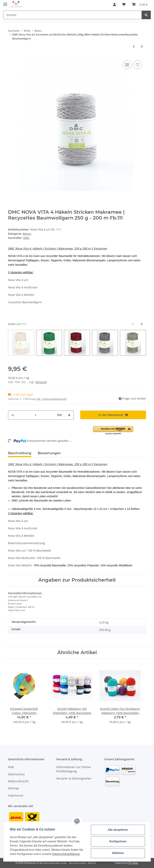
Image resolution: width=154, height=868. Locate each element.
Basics (27, 234)
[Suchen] (72, 15)
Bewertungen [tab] (49, 453)
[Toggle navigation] (5, 3)
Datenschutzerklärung (66, 854)
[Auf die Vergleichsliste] (127, 65)
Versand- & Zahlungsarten (74, 778)
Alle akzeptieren (118, 830)
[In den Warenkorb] (113, 415)
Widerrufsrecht (18, 781)
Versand (41, 382)
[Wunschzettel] (124, 4)
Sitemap (14, 788)
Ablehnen (118, 853)
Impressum (16, 795)
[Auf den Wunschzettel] (138, 65)
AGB (11, 767)
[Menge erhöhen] (69, 415)
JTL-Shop (133, 863)
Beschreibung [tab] (20, 453)
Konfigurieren (118, 841)
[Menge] (36, 415)
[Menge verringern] (13, 415)
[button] (114, 4)
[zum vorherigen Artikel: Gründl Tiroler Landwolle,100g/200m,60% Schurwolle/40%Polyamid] (134, 46)
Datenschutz (16, 774)
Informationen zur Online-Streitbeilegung (74, 769)
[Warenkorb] (140, 4)
